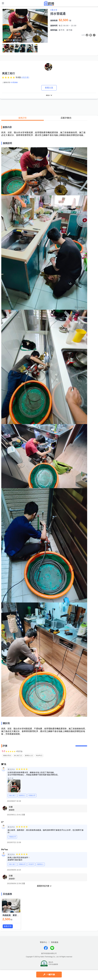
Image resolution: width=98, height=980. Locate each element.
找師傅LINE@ (52, 951)
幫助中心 (44, 946)
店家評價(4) (66, 119)
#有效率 (31, 868)
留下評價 (79, 748)
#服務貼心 (22, 799)
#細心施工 (12, 799)
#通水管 (54, 10)
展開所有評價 (43, 889)
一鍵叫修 (51, 974)
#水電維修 (14, 82)
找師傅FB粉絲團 (46, 951)
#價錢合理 (32, 799)
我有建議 (55, 946)
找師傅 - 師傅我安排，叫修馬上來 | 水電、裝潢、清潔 (49, 3)
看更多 (48, 96)
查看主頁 (49, 88)
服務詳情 (22, 119)
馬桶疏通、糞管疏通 (12, 919)
